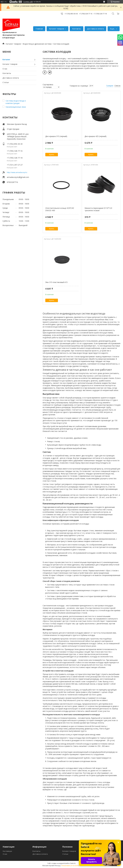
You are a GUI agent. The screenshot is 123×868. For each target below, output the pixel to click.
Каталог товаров (57, 29)
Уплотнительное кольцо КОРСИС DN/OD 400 (60, 209)
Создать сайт (28, 2)
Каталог (6, 59)
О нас (5, 69)
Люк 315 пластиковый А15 (56, 282)
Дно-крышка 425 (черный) (96, 136)
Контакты (76, 29)
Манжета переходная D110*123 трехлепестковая (98, 209)
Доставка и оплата (95, 29)
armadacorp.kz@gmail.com (18, 177)
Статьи (6, 82)
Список (117, 86)
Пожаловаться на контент (71, 866)
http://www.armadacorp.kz (17, 172)
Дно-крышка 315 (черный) (56, 136)
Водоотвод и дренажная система (37, 44)
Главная (39, 29)
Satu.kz (73, 863)
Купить (52, 155)
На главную (7, 851)
